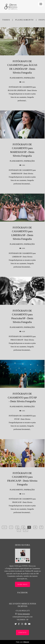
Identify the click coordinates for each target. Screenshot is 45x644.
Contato (22, 632)
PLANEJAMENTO (24, 20)
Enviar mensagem (24, 614)
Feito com (22, 642)
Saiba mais (22, 584)
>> (26, 530)
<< (4, 527)
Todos (6, 20)
